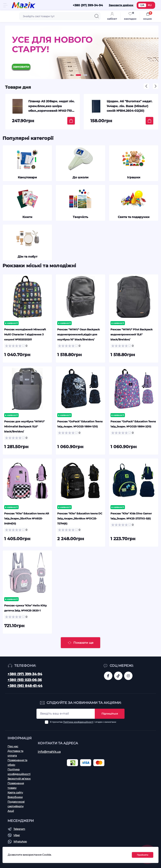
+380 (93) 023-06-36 (25, 680)
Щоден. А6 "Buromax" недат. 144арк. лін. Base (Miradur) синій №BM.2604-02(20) (130, 106)
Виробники (15, 797)
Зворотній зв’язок (19, 779)
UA (142, 5)
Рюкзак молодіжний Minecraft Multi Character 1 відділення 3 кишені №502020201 (25, 334)
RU (150, 5)
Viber (17, 835)
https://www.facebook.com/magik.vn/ (108, 676)
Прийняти (143, 855)
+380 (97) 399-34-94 (25, 674)
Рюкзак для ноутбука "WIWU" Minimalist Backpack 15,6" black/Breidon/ (24, 426)
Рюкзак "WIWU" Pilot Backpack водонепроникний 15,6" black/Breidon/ (132, 334)
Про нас (13, 746)
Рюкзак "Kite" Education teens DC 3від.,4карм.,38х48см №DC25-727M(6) (80, 518)
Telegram (19, 829)
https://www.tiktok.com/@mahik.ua (118, 676)
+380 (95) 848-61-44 (25, 686)
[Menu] (5, 5)
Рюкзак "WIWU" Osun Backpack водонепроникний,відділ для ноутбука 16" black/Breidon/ (79, 334)
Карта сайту (15, 792)
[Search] (97, 16)
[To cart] (71, 121)
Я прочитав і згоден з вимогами (83, 722)
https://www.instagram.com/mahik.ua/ (128, 676)
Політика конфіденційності (78, 722)
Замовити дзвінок (121, 5)
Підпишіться (110, 714)
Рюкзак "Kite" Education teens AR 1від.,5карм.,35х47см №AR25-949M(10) (27, 518)
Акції (11, 811)
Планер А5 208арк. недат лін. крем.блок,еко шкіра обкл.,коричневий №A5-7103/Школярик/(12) (51, 106)
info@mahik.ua (49, 752)
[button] (79, 75)
